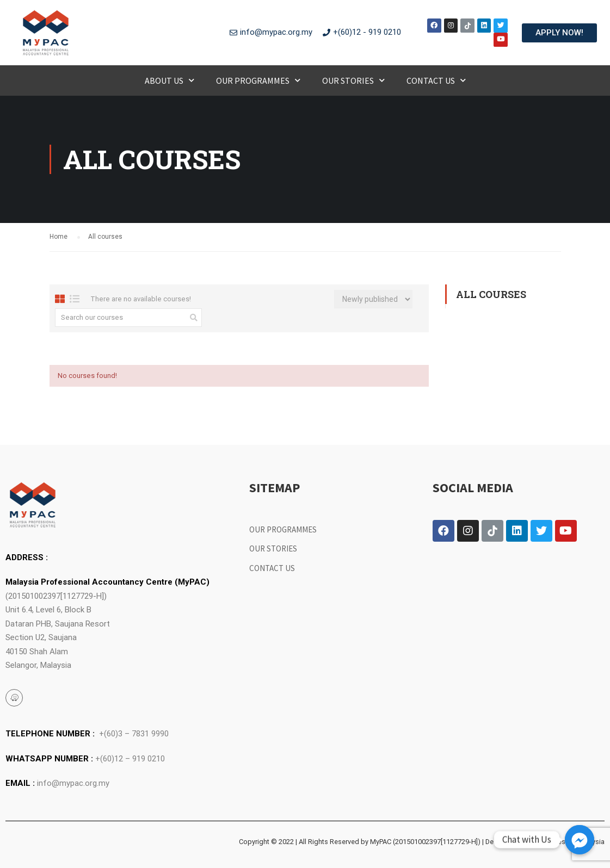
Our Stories (353, 80)
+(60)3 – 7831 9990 (134, 734)
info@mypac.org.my (73, 783)
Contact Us (436, 80)
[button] (559, 33)
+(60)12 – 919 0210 (130, 759)
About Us (170, 80)
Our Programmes (258, 80)
